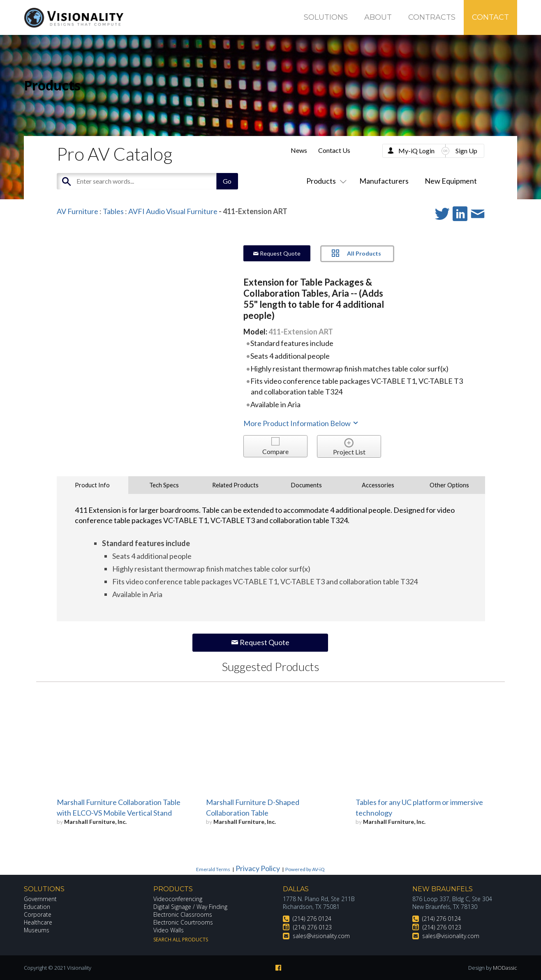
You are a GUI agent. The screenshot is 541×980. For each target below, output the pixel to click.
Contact (490, 17)
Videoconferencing (178, 899)
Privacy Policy (258, 868)
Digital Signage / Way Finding (190, 907)
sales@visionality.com (321, 936)
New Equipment (451, 181)
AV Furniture (77, 211)
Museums (37, 930)
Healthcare (38, 922)
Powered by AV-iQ (305, 869)
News (299, 150)
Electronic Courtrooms (183, 922)
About (378, 17)
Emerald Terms (213, 869)
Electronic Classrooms (183, 914)
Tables (113, 211)
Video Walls (169, 930)
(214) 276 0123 (312, 927)
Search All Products (181, 940)
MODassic (505, 968)
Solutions (326, 17)
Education (37, 907)
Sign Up (466, 151)
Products (325, 181)
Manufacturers (384, 181)
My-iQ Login (416, 151)
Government (40, 899)
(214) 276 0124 (312, 919)
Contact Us (334, 150)
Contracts (432, 17)
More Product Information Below (301, 423)
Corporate (38, 914)
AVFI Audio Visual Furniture (173, 211)
